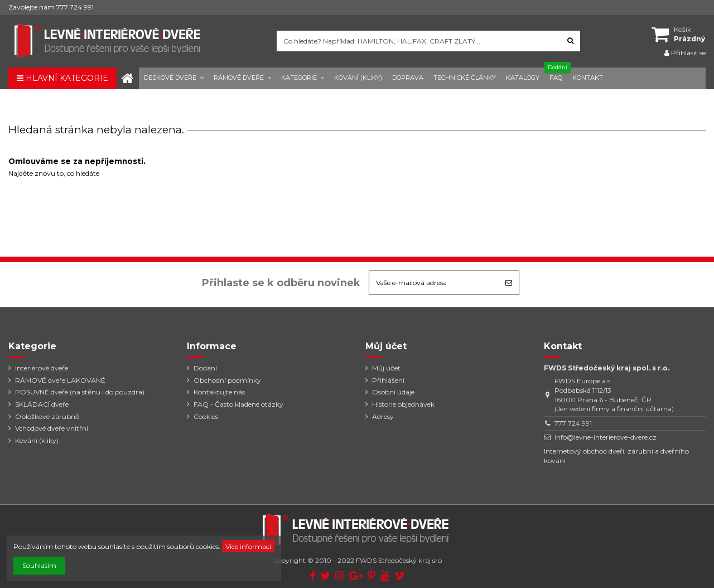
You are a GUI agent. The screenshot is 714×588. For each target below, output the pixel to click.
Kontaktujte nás (219, 392)
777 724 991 (573, 423)
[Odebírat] (509, 283)
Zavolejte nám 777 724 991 (51, 7)
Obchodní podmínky (227, 380)
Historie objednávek (403, 404)
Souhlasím (39, 565)
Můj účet (386, 368)
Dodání (205, 368)
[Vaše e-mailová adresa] (434, 283)
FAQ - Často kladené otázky (238, 404)
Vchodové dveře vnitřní (52, 428)
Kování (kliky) (37, 440)
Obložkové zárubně (47, 416)
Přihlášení (388, 380)
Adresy (383, 416)
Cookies (206, 416)
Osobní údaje (393, 392)
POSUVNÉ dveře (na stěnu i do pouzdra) (80, 392)
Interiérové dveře (42, 368)
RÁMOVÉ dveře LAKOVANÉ (60, 380)
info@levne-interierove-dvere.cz (606, 437)
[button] (174, 78)
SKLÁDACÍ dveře (42, 404)
